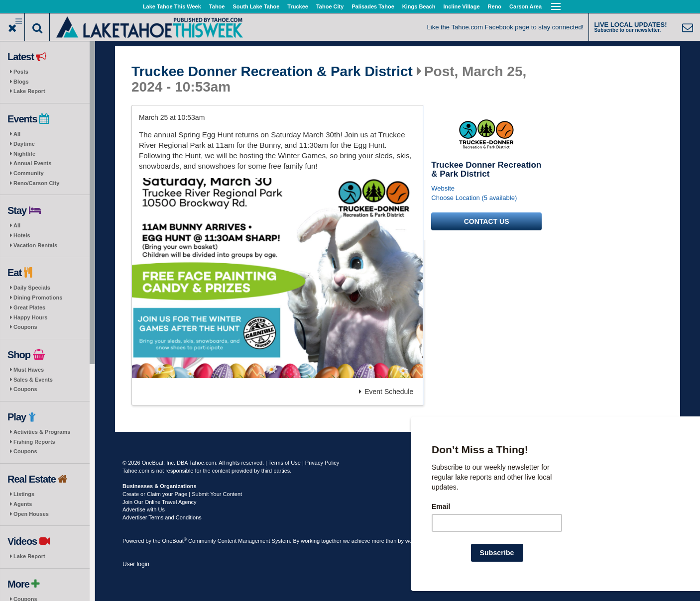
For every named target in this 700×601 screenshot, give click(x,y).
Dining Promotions (38, 298)
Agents (23, 504)
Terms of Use (285, 463)
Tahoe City (330, 6)
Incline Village (461, 6)
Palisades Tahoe (373, 6)
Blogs (21, 82)
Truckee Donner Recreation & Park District (272, 72)
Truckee (298, 6)
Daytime (24, 144)
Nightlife (24, 154)
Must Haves (29, 370)
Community (29, 173)
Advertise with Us (144, 509)
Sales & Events (33, 380)
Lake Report (29, 91)
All (17, 134)
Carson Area (525, 6)
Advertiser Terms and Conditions (162, 517)
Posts (21, 72)
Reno (495, 6)
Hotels (22, 235)
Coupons (25, 327)
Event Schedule (386, 392)
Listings (24, 494)
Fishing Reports (34, 442)
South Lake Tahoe (256, 6)
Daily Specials (32, 288)
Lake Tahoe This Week (172, 6)
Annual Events (32, 163)
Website (443, 188)
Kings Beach (419, 6)
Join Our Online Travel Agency (160, 502)
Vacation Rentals (35, 245)
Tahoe (217, 6)
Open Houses (31, 514)
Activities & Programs (42, 432)
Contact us (487, 221)
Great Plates (29, 307)
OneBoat (175, 541)
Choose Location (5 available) (474, 198)
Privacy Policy (322, 463)
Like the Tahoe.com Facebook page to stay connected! (506, 27)
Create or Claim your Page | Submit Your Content (182, 494)
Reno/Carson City (36, 183)
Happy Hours (30, 317)
